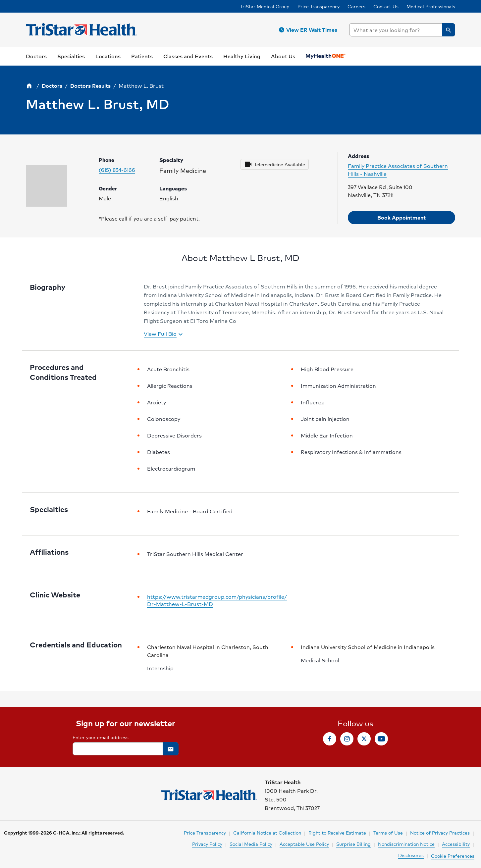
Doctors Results (90, 86)
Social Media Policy (251, 844)
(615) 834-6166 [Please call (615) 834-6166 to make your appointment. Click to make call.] (117, 170)
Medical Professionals (431, 6)
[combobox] (402, 30)
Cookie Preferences (453, 856)
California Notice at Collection (267, 833)
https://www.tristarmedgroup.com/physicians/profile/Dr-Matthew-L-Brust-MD (217, 600)
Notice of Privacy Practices (440, 833)
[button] (309, 30)
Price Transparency (319, 6)
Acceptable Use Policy (304, 844)
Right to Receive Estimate (337, 833)
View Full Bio (164, 334)
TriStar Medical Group (265, 6)
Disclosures (411, 855)
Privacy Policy (207, 844)
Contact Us (386, 6)
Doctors (52, 86)
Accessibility (456, 844)
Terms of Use (388, 833)
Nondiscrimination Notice (406, 844)
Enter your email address (101, 737)
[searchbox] (402, 30)
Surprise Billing (353, 844)
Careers (356, 6)
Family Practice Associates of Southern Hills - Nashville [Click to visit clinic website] (398, 170)
